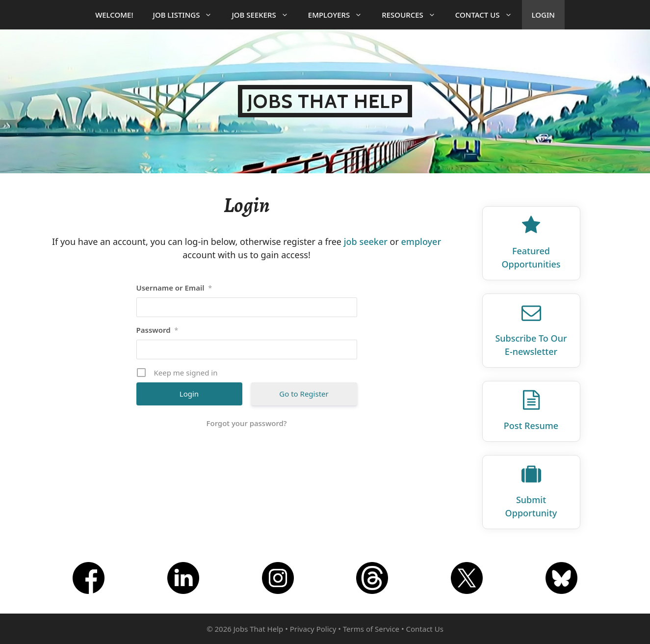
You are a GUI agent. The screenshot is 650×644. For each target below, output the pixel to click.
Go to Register (304, 394)
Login (543, 15)
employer (421, 241)
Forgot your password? (247, 423)
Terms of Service (371, 629)
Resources (414, 15)
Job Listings (188, 15)
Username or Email (174, 288)
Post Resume (531, 426)
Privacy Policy (313, 629)
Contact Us (489, 15)
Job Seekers (265, 15)
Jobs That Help (325, 101)
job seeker (366, 241)
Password (157, 330)
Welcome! (114, 15)
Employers (340, 15)
